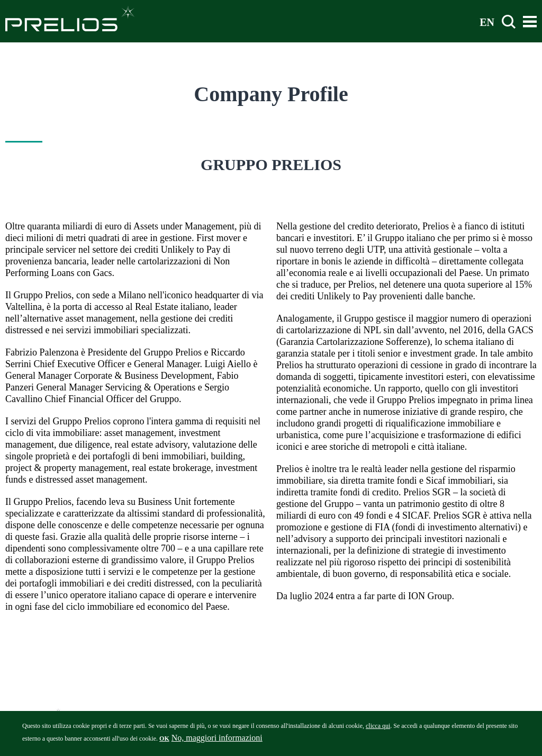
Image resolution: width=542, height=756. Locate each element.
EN (487, 22)
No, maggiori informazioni (217, 740)
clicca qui (378, 728)
